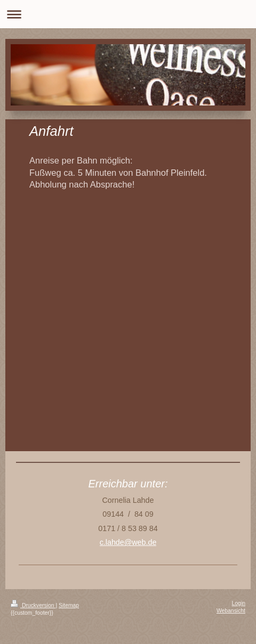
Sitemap (69, 605)
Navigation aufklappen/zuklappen (128, 14)
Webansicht (231, 611)
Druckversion (33, 605)
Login (239, 603)
